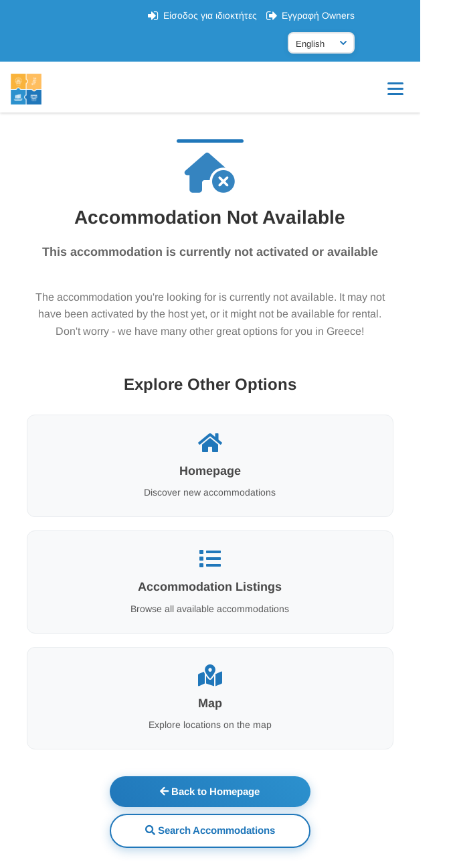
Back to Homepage (228, 791)
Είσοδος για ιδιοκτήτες (228, 15)
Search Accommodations (227, 830)
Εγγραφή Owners (336, 15)
